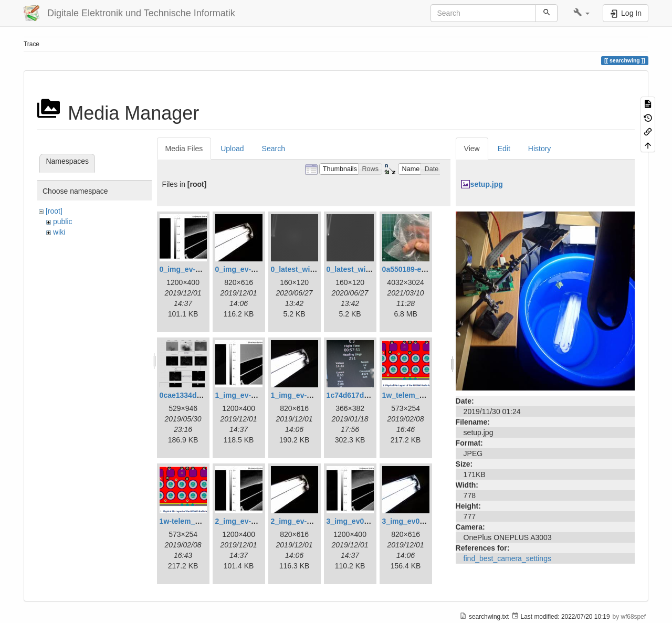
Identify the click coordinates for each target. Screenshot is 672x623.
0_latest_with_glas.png (311, 269)
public (63, 221)
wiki (59, 232)
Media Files (184, 149)
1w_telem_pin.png (414, 395)
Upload (232, 149)
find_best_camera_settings (507, 558)
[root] (54, 211)
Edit (504, 149)
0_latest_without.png (363, 269)
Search (274, 149)
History (540, 149)
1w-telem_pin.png (191, 521)
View (472, 149)
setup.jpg (487, 184)
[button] (581, 13)
